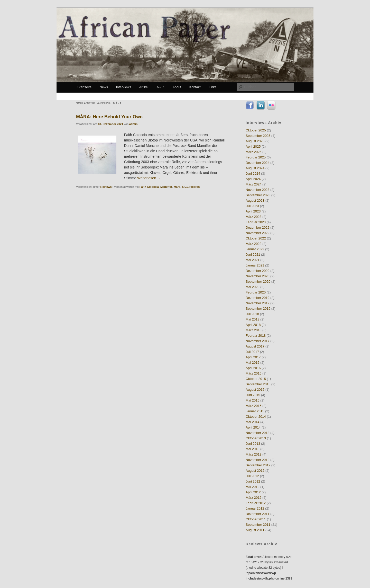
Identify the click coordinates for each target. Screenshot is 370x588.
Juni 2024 (253, 173)
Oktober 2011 (256, 519)
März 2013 (253, 454)
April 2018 (253, 325)
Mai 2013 (252, 449)
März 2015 (253, 406)
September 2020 (258, 282)
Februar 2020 (256, 292)
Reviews (106, 187)
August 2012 (255, 471)
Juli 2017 (252, 352)
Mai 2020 (252, 287)
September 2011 (258, 525)
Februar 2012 (256, 503)
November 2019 (258, 303)
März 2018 (253, 330)
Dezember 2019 (258, 298)
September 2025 (258, 136)
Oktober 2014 (256, 417)
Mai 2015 (252, 400)
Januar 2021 (255, 265)
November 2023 (258, 190)
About (177, 87)
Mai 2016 (252, 363)
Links (212, 87)
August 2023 (255, 201)
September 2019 (258, 309)
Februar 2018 (256, 336)
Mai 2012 (252, 487)
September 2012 (258, 465)
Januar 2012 (255, 508)
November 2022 (258, 233)
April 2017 (253, 357)
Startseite (84, 87)
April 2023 (253, 211)
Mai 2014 (252, 422)
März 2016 (253, 373)
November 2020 (258, 276)
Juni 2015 (253, 395)
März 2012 (253, 498)
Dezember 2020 (258, 271)
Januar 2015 (255, 411)
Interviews (124, 87)
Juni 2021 (253, 255)
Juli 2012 (252, 476)
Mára (177, 187)
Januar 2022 (255, 249)
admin (133, 124)
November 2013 (258, 433)
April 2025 (253, 146)
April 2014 (253, 427)
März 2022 (253, 244)
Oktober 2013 (256, 438)
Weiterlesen (149, 178)
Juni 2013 (253, 444)
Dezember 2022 (258, 228)
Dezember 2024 (258, 163)
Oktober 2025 (256, 130)
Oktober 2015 (256, 379)
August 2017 (255, 346)
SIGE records (191, 187)
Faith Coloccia (149, 187)
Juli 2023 (252, 206)
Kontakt (195, 87)
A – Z (160, 87)
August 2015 (255, 390)
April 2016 (253, 368)
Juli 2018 (252, 314)
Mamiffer (166, 187)
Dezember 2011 (258, 514)
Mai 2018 (252, 319)
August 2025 (255, 141)
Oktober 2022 (256, 238)
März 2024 (253, 184)
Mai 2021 (252, 260)
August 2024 (255, 168)
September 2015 (258, 384)
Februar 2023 (256, 222)
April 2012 (253, 492)
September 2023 (258, 195)
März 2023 (253, 217)
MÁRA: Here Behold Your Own (109, 117)
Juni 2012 (253, 481)
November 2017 (258, 341)
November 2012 (258, 460)
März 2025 (253, 152)
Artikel (144, 87)
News (104, 87)
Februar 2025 (256, 157)
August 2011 (255, 530)
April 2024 (253, 179)
